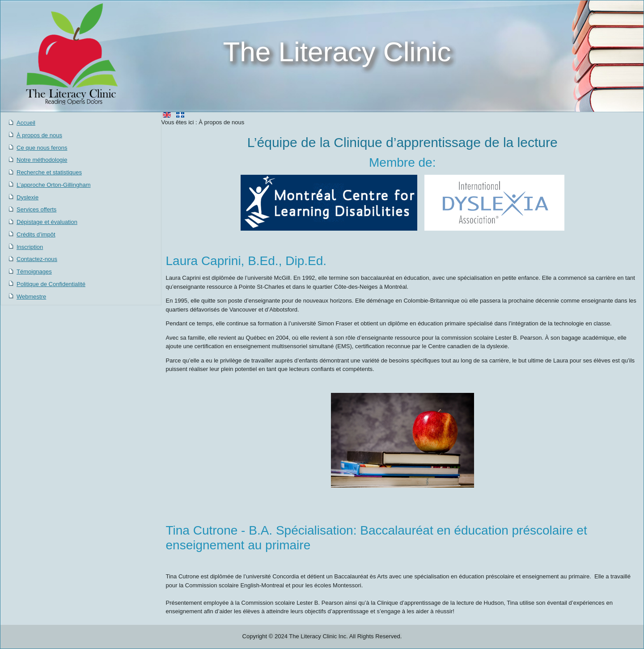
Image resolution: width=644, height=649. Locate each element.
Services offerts (36, 209)
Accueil (26, 123)
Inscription (30, 247)
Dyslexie (28, 197)
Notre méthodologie (42, 160)
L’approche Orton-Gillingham (53, 185)
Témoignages (34, 272)
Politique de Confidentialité (51, 284)
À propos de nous (39, 135)
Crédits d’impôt (36, 234)
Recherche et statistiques (49, 172)
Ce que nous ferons (42, 148)
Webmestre (31, 297)
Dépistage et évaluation (47, 222)
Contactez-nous (37, 259)
